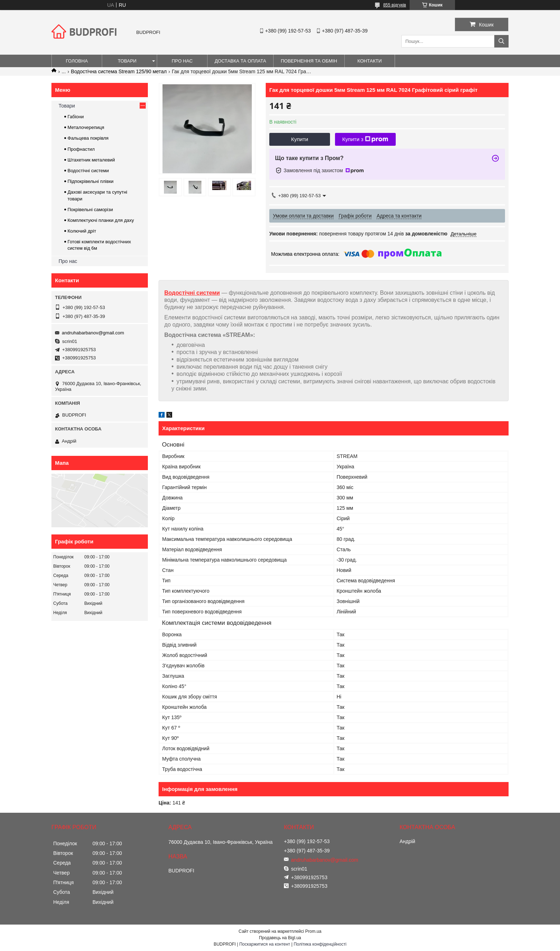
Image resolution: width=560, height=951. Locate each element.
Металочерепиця (86, 127)
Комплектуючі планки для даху (101, 220)
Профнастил (81, 149)
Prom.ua (313, 931)
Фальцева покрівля (88, 138)
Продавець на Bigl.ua (280, 938)
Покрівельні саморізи (90, 210)
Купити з (365, 139)
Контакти (370, 61)
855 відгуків (395, 5)
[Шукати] (501, 41)
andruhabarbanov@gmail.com (93, 333)
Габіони (76, 117)
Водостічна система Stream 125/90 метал (119, 71)
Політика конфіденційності (320, 944)
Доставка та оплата (240, 61)
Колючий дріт (82, 231)
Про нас (182, 61)
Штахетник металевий (91, 160)
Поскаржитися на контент (265, 944)
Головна (77, 61)
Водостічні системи (192, 293)
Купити (300, 139)
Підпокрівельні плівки (91, 181)
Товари (127, 61)
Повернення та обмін (309, 61)
